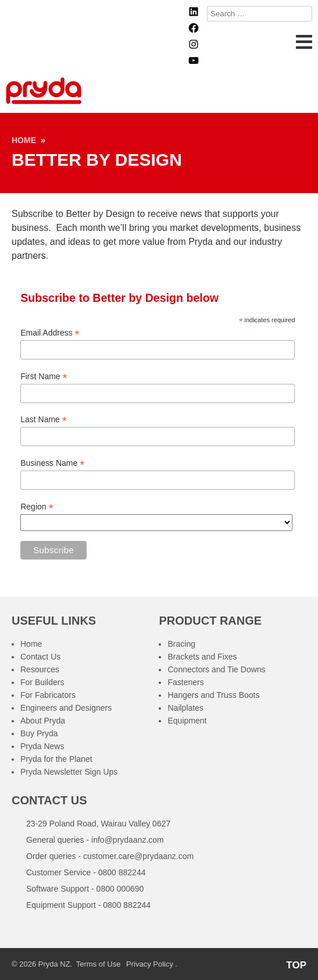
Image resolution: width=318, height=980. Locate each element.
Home (24, 140)
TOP (296, 965)
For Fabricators (48, 695)
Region (37, 507)
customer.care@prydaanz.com (138, 856)
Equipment (187, 721)
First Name (44, 377)
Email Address (50, 333)
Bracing (181, 644)
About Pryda (43, 721)
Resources (40, 669)
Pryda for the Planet (56, 759)
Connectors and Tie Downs (216, 669)
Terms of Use (99, 964)
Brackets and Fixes (202, 657)
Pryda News (42, 746)
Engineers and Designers (66, 708)
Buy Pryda (39, 733)
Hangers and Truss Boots (213, 695)
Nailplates (185, 708)
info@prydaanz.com (128, 840)
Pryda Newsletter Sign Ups (69, 772)
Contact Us (40, 657)
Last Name (44, 420)
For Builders (42, 682)
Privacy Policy (150, 964)
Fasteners (185, 682)
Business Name (52, 463)
